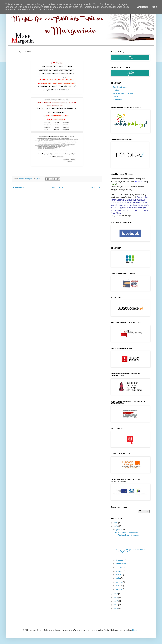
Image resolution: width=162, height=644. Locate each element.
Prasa (115, 97)
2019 (116, 594)
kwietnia (119, 582)
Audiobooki (118, 100)
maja (118, 578)
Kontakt (116, 90)
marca (119, 586)
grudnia (119, 530)
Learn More (143, 7)
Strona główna (57, 187)
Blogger (135, 630)
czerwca (119, 575)
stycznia (119, 589)
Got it (154, 7)
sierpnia (119, 571)
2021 (116, 523)
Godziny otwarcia (120, 87)
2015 (116, 608)
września (120, 567)
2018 (116, 597)
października (121, 564)
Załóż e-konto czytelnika (123, 93)
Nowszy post (19, 187)
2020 (116, 526)
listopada (120, 560)
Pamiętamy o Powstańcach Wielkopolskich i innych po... (128, 534)
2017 (116, 601)
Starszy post (95, 187)
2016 (116, 605)
